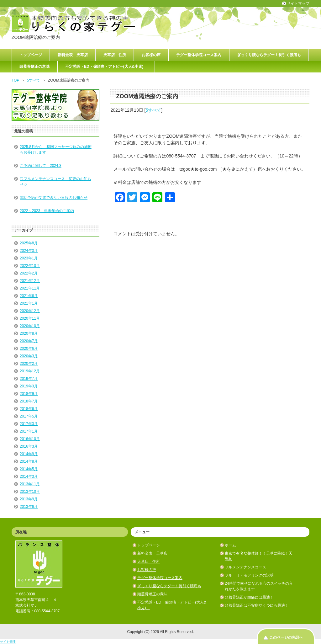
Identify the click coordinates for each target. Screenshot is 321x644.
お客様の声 (151, 55)
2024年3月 (29, 251)
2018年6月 (29, 409)
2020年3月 (29, 356)
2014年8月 (29, 461)
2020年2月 (29, 364)
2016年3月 (29, 446)
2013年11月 (30, 484)
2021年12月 (30, 281)
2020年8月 (29, 333)
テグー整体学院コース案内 (199, 55)
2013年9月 (29, 499)
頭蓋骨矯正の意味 (34, 67)
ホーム (230, 545)
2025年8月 (29, 243)
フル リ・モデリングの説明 (249, 575)
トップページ (31, 55)
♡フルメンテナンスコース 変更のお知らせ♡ (55, 182)
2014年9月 (29, 454)
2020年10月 (30, 326)
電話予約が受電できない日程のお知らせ (54, 198)
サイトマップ (298, 3)
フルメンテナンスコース (245, 567)
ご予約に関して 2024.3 (41, 166)
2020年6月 (29, 349)
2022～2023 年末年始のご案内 (47, 211)
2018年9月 (29, 394)
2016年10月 (30, 439)
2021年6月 (29, 296)
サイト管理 (8, 642)
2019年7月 (29, 379)
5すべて (153, 110)
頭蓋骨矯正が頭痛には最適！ (249, 597)
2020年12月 (30, 311)
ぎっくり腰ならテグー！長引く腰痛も (269, 55)
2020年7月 (29, 341)
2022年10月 (30, 266)
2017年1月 (29, 431)
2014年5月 (29, 469)
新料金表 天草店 (73, 55)
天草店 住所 (115, 55)
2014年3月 (29, 476)
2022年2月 (29, 273)
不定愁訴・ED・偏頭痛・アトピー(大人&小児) (106, 67)
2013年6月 (29, 507)
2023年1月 (29, 258)
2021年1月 (29, 303)
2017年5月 (29, 416)
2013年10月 (30, 492)
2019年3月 (29, 386)
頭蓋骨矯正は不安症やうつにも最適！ (257, 605)
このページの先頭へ (286, 637)
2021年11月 (30, 288)
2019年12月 (30, 371)
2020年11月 (30, 318)
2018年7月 (29, 401)
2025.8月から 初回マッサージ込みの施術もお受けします (56, 150)
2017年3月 (29, 424)
